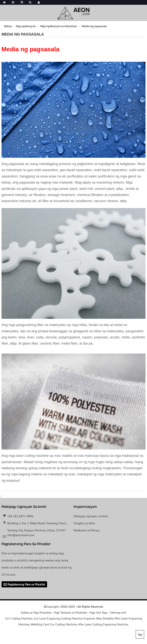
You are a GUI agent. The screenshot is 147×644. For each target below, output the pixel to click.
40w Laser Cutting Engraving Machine (103, 624)
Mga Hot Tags (99, 612)
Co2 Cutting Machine (19, 618)
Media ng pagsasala (94, 26)
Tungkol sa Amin (84, 523)
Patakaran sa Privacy (87, 530)
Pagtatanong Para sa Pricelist (26, 584)
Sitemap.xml (118, 612)
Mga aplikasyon (26, 26)
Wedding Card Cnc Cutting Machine (54, 624)
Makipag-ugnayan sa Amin (91, 516)
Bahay (8, 26)
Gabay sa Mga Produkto (36, 612)
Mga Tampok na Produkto (71, 612)
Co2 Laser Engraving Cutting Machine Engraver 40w (68, 618)
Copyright (52, 607)
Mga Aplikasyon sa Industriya (59, 26)
